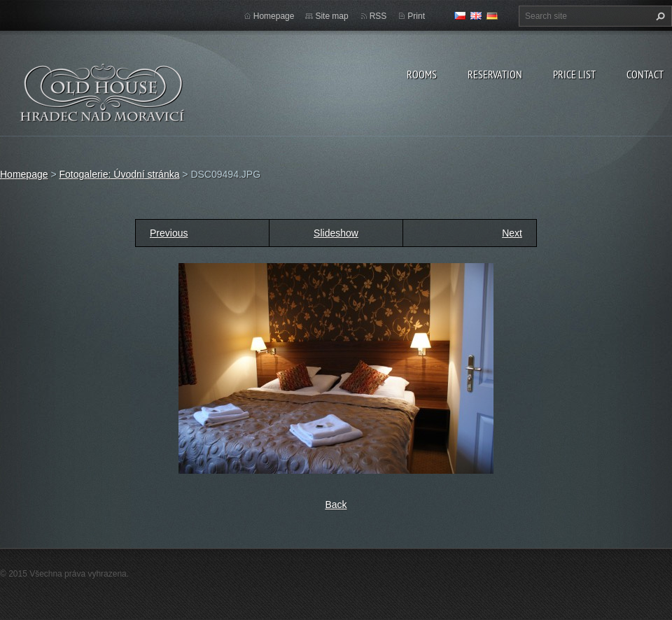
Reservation (495, 74)
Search (659, 16)
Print (416, 16)
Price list (574, 74)
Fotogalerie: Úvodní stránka (119, 174)
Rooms (422, 74)
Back (336, 505)
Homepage (274, 16)
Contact (645, 74)
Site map (331, 16)
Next (512, 233)
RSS (378, 16)
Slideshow (336, 233)
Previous (169, 233)
